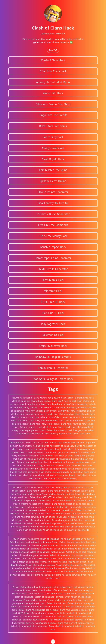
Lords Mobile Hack (53, 280)
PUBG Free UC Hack (53, 302)
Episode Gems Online (53, 181)
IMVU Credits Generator (53, 269)
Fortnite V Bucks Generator (53, 214)
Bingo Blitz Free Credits (53, 115)
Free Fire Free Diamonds (53, 225)
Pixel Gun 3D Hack (53, 313)
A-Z (53, 50)
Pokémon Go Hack (53, 335)
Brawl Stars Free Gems (53, 126)
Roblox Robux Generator (53, 368)
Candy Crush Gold (53, 148)
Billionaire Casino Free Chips (53, 104)
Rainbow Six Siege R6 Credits (53, 357)
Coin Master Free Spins (53, 170)
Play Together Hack (53, 324)
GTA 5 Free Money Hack (53, 236)
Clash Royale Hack (53, 159)
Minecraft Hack (53, 291)
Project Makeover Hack (53, 346)
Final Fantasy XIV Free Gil (53, 203)
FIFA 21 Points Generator (53, 192)
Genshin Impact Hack (53, 247)
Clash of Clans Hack (53, 60)
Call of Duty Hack (53, 137)
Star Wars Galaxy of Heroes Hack (53, 379)
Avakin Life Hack (53, 93)
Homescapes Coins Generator (53, 258)
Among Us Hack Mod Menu (53, 82)
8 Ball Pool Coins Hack (53, 71)
